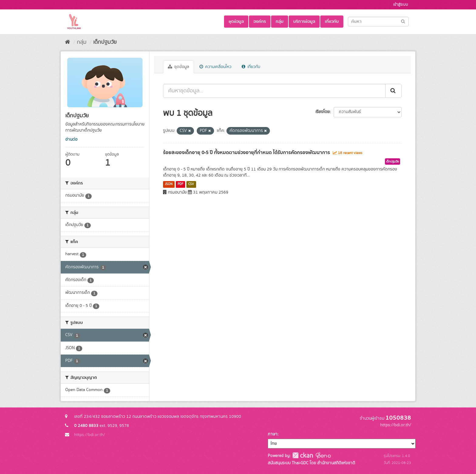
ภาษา (273, 434)
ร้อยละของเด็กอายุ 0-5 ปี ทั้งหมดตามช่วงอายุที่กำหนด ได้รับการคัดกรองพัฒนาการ (246, 153)
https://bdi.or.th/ (90, 435)
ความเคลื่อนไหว (215, 67)
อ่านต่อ (71, 139)
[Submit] (403, 21)
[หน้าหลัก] (68, 42)
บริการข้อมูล (304, 22)
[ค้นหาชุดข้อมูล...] (274, 91)
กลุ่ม (280, 22)
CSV (191, 184)
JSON (169, 184)
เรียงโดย (323, 112)
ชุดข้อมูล (236, 22)
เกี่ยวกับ (332, 22)
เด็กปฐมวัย (105, 42)
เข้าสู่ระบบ (401, 5)
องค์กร (260, 22)
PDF (180, 184)
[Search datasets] (378, 22)
